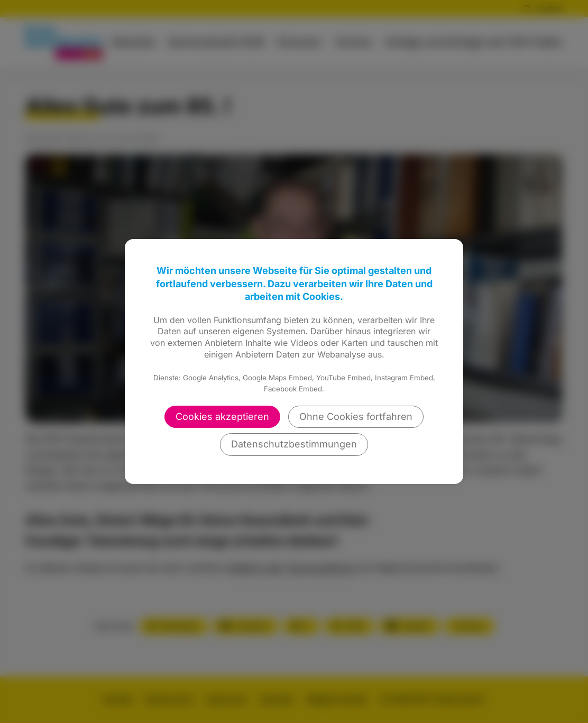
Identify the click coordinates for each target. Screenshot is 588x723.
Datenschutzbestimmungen (294, 444)
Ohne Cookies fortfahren (356, 417)
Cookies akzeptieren (222, 417)
